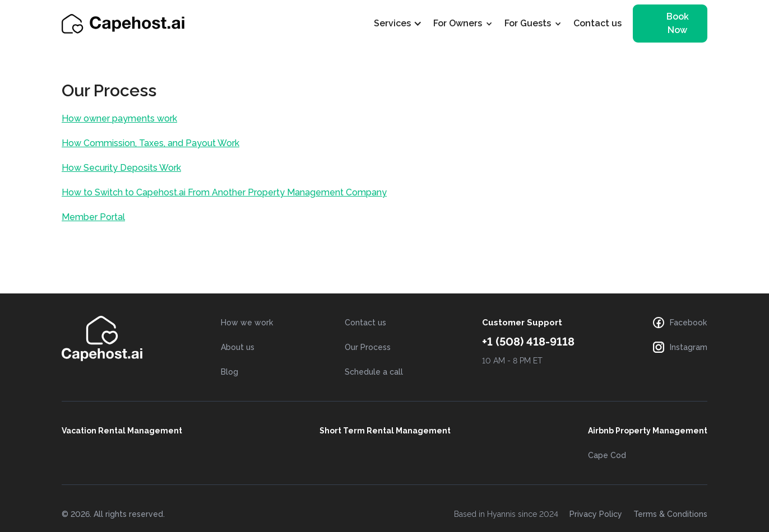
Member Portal (93, 217)
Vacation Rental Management (122, 431)
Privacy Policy (596, 514)
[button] (404, 24)
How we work (247, 323)
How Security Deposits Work (121, 168)
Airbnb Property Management (648, 431)
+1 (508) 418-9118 (528, 342)
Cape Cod (607, 455)
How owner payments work (119, 118)
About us (238, 347)
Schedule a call (374, 372)
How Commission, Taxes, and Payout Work (150, 143)
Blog (230, 372)
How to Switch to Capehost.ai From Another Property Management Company (224, 192)
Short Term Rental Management (385, 431)
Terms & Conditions (670, 514)
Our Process (368, 347)
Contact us (597, 23)
